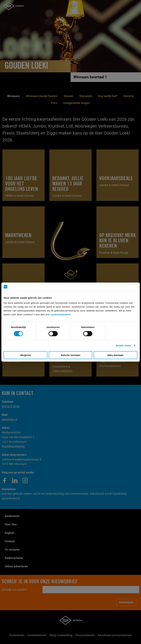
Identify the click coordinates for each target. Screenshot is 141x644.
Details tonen (123, 345)
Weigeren (26, 355)
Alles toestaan (115, 355)
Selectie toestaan (70, 355)
